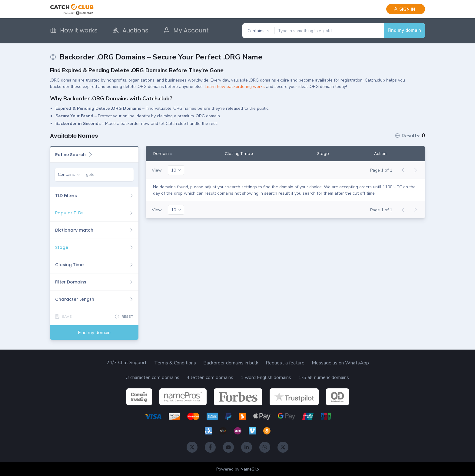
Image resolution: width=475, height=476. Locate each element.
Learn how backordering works (235, 87)
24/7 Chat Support (126, 363)
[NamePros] (183, 397)
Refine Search (74, 155)
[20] (176, 170)
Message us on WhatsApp (340, 363)
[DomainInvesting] (139, 397)
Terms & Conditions (175, 363)
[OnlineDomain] (337, 397)
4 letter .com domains (210, 377)
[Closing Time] (94, 265)
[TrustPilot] (294, 397)
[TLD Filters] (94, 196)
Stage (323, 154)
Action (380, 154)
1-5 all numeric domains (324, 377)
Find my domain (404, 30)
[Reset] (124, 317)
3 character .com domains (153, 377)
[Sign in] (406, 9)
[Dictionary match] (94, 230)
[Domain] (163, 154)
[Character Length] (94, 299)
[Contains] (258, 31)
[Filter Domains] (94, 282)
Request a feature (285, 363)
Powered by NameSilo (238, 469)
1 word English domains (266, 377)
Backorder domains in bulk (231, 363)
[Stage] (94, 247)
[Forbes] (238, 397)
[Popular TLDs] (94, 213)
